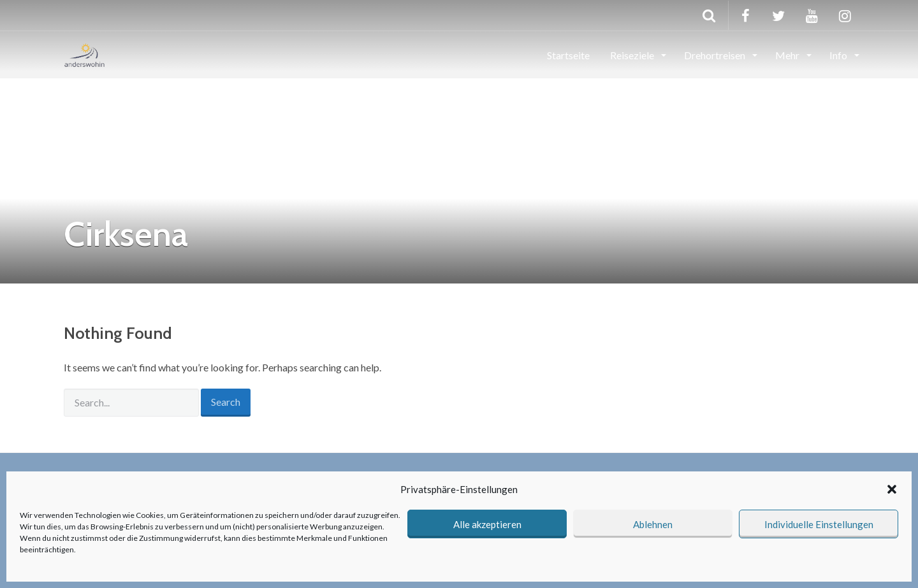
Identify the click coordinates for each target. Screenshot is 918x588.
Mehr (788, 55)
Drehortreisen (716, 55)
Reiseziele (633, 55)
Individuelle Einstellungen (819, 524)
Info (839, 55)
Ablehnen (653, 524)
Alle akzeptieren (487, 524)
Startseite (568, 55)
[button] (892, 489)
